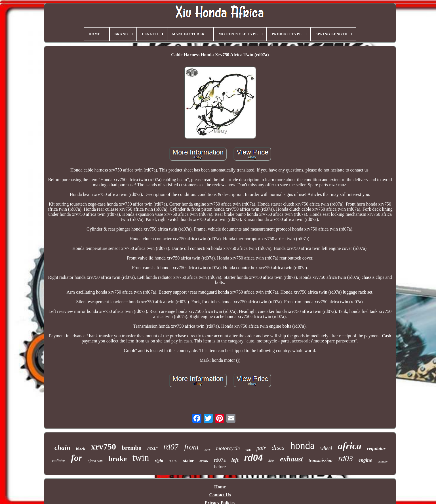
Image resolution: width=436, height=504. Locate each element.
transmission (321, 460)
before (220, 467)
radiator (59, 461)
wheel (326, 448)
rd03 (346, 458)
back (208, 450)
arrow (204, 461)
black (81, 449)
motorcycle (228, 448)
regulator (376, 448)
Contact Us (220, 495)
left (235, 460)
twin (141, 458)
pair (261, 448)
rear (152, 448)
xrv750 (104, 447)
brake (118, 459)
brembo (132, 448)
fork (248, 450)
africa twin (95, 461)
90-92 (173, 461)
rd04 (253, 458)
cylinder (383, 461)
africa (350, 446)
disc (271, 461)
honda (302, 446)
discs (278, 448)
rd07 (171, 447)
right (159, 461)
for (76, 458)
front (191, 447)
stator (189, 461)
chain (62, 447)
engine (365, 460)
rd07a (220, 460)
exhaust (291, 459)
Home (220, 487)
